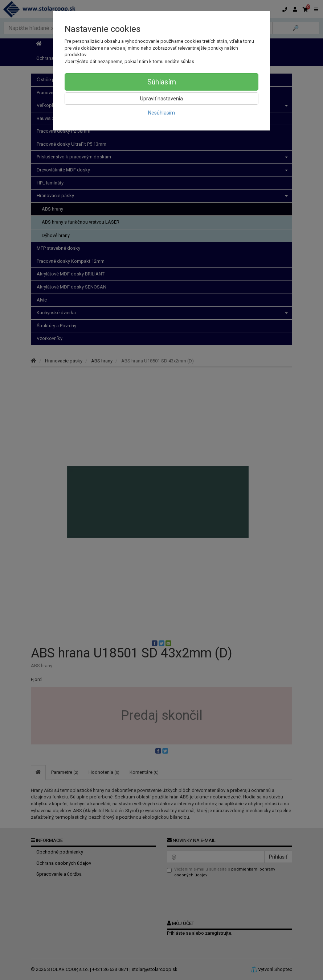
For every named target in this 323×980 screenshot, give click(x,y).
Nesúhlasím (161, 113)
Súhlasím (162, 82)
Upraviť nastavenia (161, 99)
